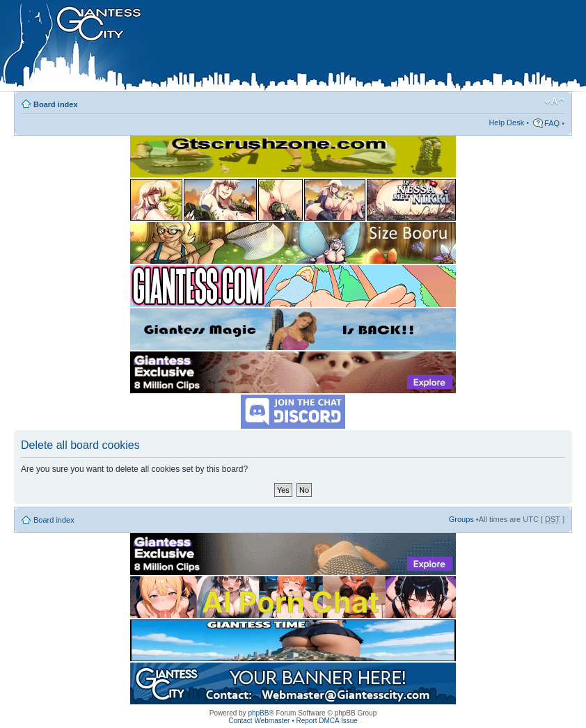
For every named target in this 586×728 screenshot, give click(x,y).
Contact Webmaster (259, 721)
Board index (56, 104)
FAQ (552, 123)
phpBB (258, 713)
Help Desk (506, 122)
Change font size (554, 102)
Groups (461, 519)
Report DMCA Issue (326, 721)
